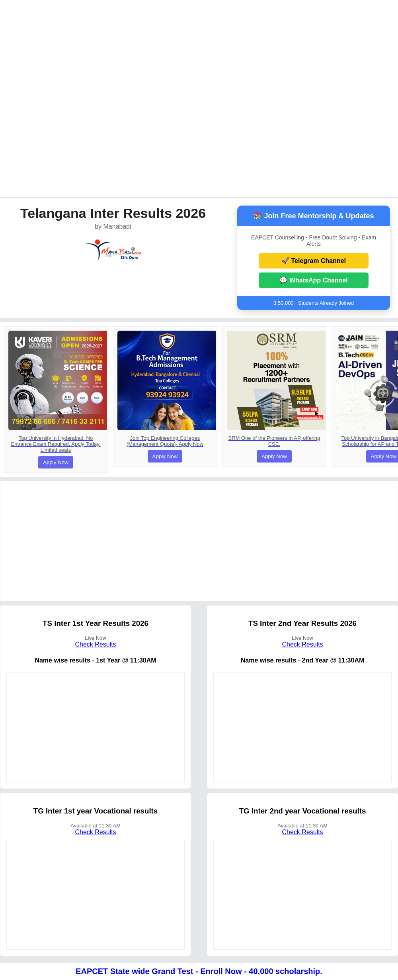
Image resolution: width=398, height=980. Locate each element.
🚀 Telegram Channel (314, 261)
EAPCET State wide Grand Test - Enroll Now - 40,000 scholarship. (199, 971)
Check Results (95, 644)
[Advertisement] (95, 98)
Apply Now (56, 462)
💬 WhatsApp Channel (313, 280)
